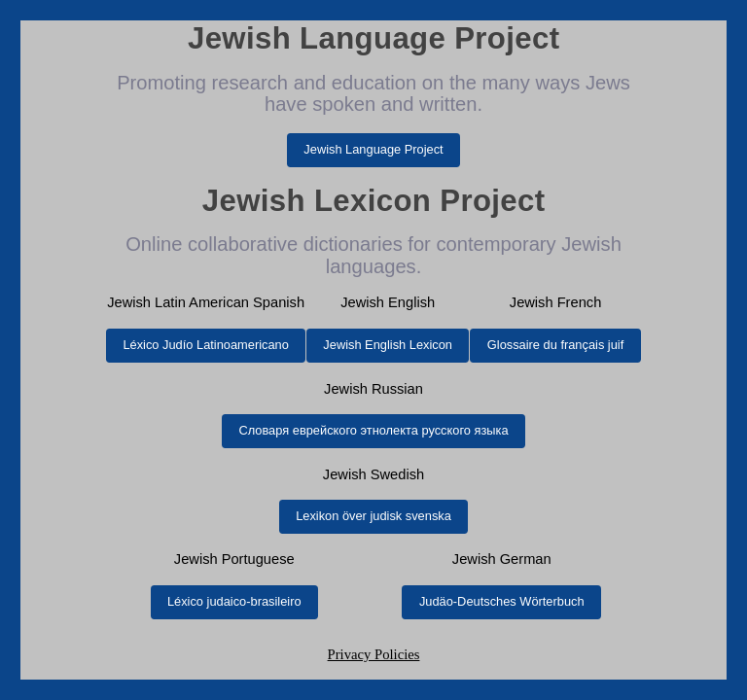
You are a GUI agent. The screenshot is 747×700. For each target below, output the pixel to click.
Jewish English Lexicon (388, 345)
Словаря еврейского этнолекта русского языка (373, 430)
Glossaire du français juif (555, 345)
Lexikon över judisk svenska (373, 516)
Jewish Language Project (373, 149)
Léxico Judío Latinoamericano (205, 345)
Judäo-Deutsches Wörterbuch (502, 601)
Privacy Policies (374, 654)
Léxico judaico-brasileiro (234, 601)
